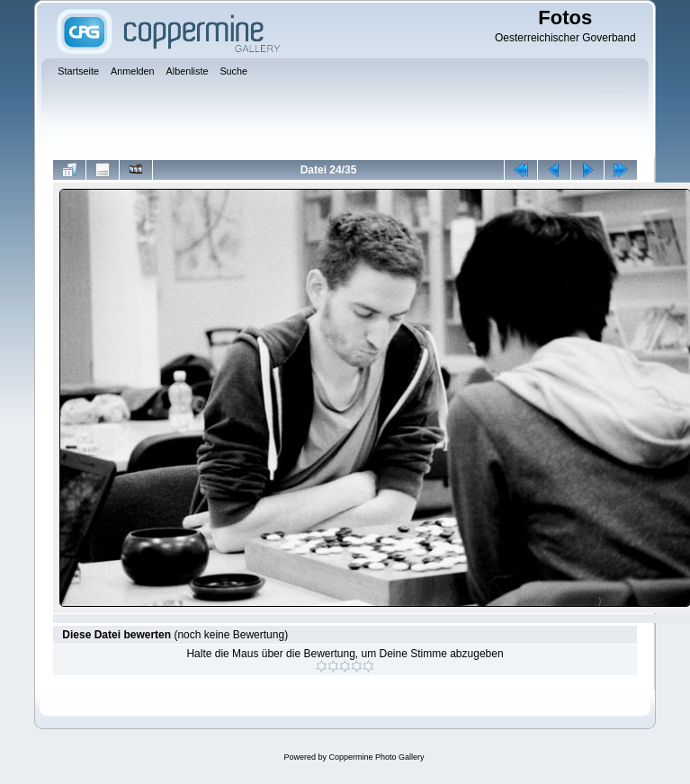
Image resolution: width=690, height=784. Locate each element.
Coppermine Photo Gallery (376, 757)
